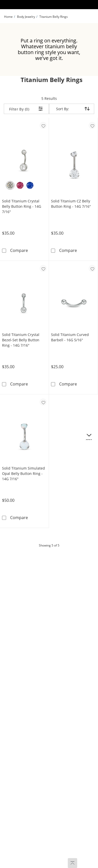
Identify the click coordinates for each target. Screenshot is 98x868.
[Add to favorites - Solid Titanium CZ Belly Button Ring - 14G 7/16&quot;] (92, 125)
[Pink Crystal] (20, 185)
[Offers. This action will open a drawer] (89, 437)
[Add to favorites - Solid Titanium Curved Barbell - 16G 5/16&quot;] (92, 268)
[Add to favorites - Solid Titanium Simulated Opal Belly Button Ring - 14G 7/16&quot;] (43, 402)
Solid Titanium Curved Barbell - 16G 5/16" (70, 337)
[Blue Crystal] (30, 185)
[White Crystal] (10, 185)
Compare (19, 250)
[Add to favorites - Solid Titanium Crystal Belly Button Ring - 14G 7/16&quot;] (43, 125)
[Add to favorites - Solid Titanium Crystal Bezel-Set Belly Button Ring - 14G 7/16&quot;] (43, 268)
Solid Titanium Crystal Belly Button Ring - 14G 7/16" (22, 206)
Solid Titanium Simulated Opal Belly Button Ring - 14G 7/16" (23, 473)
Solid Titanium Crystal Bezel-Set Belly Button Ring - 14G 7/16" (21, 340)
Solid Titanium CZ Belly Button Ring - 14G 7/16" (71, 204)
